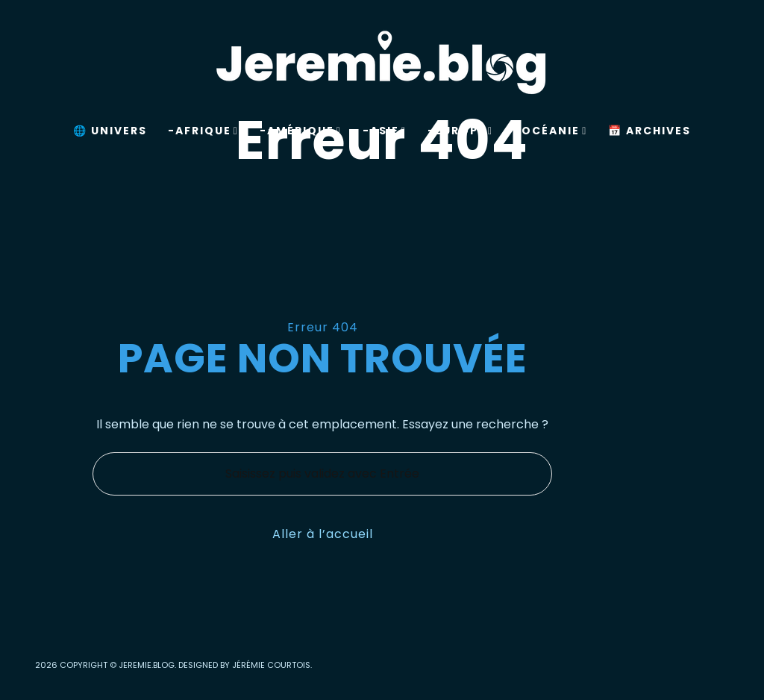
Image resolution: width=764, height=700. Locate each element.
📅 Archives (649, 131)
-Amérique (297, 131)
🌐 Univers (110, 131)
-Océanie (547, 131)
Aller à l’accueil (323, 534)
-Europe (457, 131)
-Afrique (200, 131)
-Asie (381, 131)
